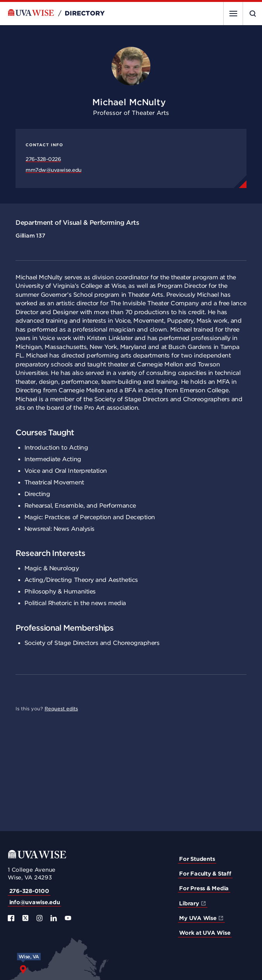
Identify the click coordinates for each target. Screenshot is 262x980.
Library (189, 903)
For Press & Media (204, 888)
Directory (85, 14)
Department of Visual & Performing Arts (77, 223)
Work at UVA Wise (205, 933)
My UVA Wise (198, 918)
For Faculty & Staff (205, 874)
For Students (197, 859)
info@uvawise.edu (35, 902)
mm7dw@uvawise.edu (53, 170)
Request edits (61, 709)
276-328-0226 (43, 159)
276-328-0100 (29, 891)
